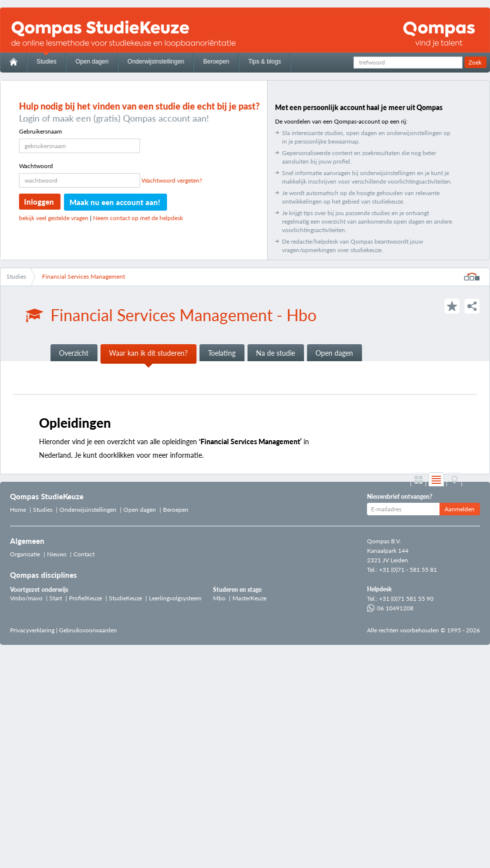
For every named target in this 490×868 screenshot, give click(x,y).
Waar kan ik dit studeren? (148, 353)
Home (18, 510)
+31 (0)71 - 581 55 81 (408, 570)
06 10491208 (390, 608)
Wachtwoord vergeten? (172, 180)
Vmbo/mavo (26, 598)
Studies (46, 62)
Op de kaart (454, 480)
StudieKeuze (125, 598)
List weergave (436, 480)
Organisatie (25, 554)
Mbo (219, 598)
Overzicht (74, 353)
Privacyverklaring (32, 630)
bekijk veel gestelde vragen (54, 218)
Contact (84, 554)
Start (56, 598)
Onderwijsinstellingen (156, 62)
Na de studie (275, 353)
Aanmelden (459, 509)
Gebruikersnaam (40, 131)
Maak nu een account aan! (115, 202)
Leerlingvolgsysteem (175, 598)
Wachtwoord (36, 166)
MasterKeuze (249, 598)
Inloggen (39, 202)
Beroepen (216, 62)
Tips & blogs (265, 62)
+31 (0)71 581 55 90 (406, 599)
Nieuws (57, 554)
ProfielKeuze (85, 598)
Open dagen (92, 62)
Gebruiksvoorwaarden (88, 630)
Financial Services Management (83, 276)
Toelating (222, 353)
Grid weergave (418, 480)
